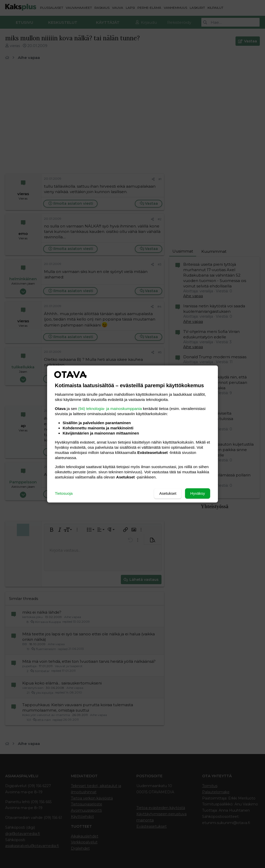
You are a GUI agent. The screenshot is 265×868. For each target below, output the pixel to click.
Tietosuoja (64, 493)
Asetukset (168, 493)
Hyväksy (198, 493)
